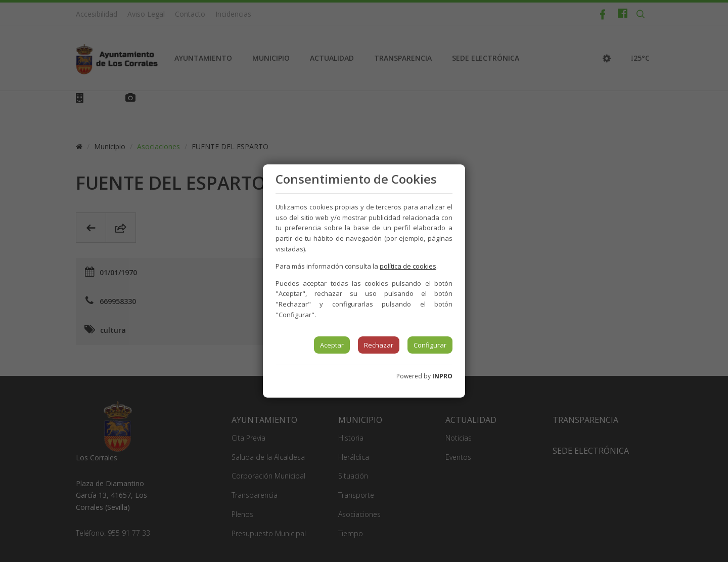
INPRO (442, 376)
